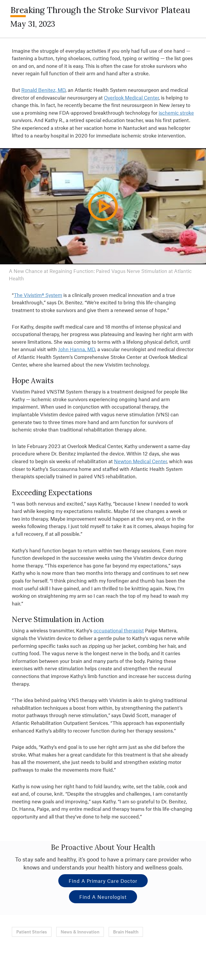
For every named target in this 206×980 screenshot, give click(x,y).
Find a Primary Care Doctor (103, 881)
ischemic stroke (176, 113)
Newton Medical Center (140, 461)
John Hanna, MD (77, 349)
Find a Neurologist (103, 897)
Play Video (107, 218)
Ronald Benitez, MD (43, 90)
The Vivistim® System (38, 295)
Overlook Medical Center (131, 97)
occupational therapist (119, 630)
